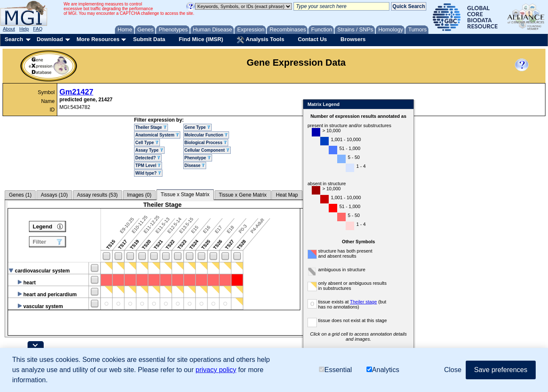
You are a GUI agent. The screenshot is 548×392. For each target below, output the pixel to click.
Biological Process (206, 143)
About (9, 29)
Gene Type (197, 127)
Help (24, 29)
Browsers (353, 39)
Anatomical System (157, 135)
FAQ (38, 29)
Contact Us (312, 39)
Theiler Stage (151, 127)
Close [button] (453, 370)
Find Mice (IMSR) (201, 39)
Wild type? (148, 173)
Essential (336, 370)
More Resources (98, 39)
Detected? (148, 158)
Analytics (383, 370)
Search (14, 39)
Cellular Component (207, 150)
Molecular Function (206, 135)
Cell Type (147, 143)
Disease (195, 165)
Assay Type (149, 150)
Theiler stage (381, 302)
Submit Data (149, 39)
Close (423, 105)
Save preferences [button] (501, 370)
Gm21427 (76, 92)
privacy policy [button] (216, 370)
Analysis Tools (260, 40)
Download (50, 39)
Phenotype (198, 158)
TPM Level (148, 165)
